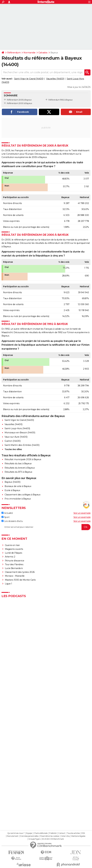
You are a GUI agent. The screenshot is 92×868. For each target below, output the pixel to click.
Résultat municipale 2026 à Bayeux (23, 459)
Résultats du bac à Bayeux (18, 464)
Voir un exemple (82, 513)
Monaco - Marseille (15, 576)
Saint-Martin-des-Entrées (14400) (22, 445)
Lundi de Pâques (14, 553)
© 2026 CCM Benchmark (53, 839)
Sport (5, 517)
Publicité (53, 833)
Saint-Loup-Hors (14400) (17, 428)
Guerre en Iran (12, 545)
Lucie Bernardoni (14, 568)
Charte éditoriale (41, 833)
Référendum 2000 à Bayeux (19, 103)
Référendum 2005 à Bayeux (19, 100)
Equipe (29, 833)
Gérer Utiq (65, 836)
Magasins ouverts (14, 549)
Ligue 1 (8, 584)
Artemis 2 (10, 557)
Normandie (29, 53)
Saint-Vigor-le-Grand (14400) (29, 79)
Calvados (43, 53)
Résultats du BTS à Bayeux (18, 472)
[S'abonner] (46, 527)
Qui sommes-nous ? (16, 833)
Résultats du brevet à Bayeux (20, 468)
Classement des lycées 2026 (20, 572)
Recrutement (13, 836)
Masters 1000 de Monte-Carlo (20, 580)
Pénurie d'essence (15, 561)
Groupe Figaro (34, 839)
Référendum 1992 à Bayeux (60, 100)
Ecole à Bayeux (12, 490)
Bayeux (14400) (12, 482)
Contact (62, 833)
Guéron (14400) (12, 441)
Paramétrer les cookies (50, 836)
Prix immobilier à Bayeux (18, 499)
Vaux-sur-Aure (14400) (16, 437)
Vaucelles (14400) (55, 79)
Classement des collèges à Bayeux (22, 495)
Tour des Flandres (14, 564)
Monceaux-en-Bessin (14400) (20, 433)
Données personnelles (29, 836)
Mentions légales (78, 836)
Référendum (14, 53)
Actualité (7, 513)
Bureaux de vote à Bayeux (18, 486)
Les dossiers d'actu (12, 521)
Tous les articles (73, 833)
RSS (83, 833)
